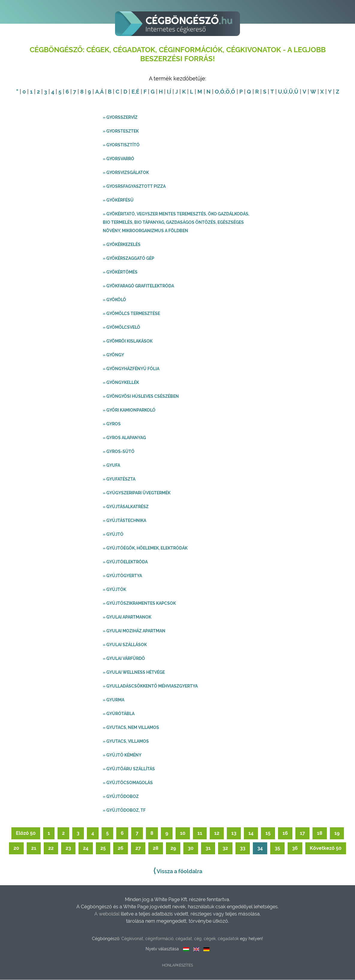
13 (234, 833)
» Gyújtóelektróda (125, 562)
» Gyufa (111, 466)
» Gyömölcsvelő (121, 328)
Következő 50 (326, 848)
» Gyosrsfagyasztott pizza (134, 187)
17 (302, 833)
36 (295, 848)
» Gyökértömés (120, 272)
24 (86, 848)
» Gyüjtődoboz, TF (124, 811)
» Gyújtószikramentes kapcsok (139, 604)
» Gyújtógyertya (122, 576)
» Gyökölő (114, 300)
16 (285, 833)
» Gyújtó (113, 535)
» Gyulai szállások (125, 645)
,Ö (227, 92)
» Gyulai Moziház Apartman (134, 631)
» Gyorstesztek (121, 131)
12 (217, 833)
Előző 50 (26, 833)
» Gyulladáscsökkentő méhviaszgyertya (150, 686)
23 (68, 848)
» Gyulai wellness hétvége (134, 673)
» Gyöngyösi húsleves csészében (141, 397)
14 (251, 833)
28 (156, 848)
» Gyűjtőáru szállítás (129, 769)
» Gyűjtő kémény (122, 755)
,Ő (232, 92)
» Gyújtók (114, 590)
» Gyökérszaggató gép (129, 259)
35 (277, 848)
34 (260, 848)
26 (121, 848)
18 (320, 833)
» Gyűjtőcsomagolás (128, 783)
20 (16, 848)
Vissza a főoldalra (178, 871)
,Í (170, 92)
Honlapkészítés (177, 966)
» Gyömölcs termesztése (131, 314)
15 (268, 833)
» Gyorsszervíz (120, 118)
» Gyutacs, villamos (126, 742)
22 (51, 848)
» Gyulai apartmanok (127, 617)
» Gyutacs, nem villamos (131, 728)
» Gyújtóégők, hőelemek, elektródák (145, 548)
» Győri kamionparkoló (129, 410)
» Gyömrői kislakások (128, 341)
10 (183, 833)
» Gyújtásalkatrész (126, 507)
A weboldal (108, 914)
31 (208, 848)
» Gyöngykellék (121, 383)
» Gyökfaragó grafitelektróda (138, 286)
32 (225, 848)
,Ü (290, 92)
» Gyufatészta (119, 479)
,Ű (296, 92)
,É (137, 92)
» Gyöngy (113, 355)
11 (200, 833)
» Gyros (112, 424)
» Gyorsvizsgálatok (126, 173)
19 (337, 833)
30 (191, 848)
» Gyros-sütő (119, 452)
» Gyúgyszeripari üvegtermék (137, 493)
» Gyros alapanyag (124, 438)
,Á (101, 92)
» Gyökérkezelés (122, 245)
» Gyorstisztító (121, 145)
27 (138, 848)
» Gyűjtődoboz (121, 797)
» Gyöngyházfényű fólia (131, 369)
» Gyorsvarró (118, 159)
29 (173, 848)
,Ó (222, 92)
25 (103, 848)
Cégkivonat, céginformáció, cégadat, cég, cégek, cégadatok (180, 939)
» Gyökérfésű (118, 200)
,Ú (285, 92)
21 (34, 848)
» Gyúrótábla (119, 714)
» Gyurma (114, 700)
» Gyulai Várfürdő (124, 659)
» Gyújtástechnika (124, 521)
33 (243, 848)
